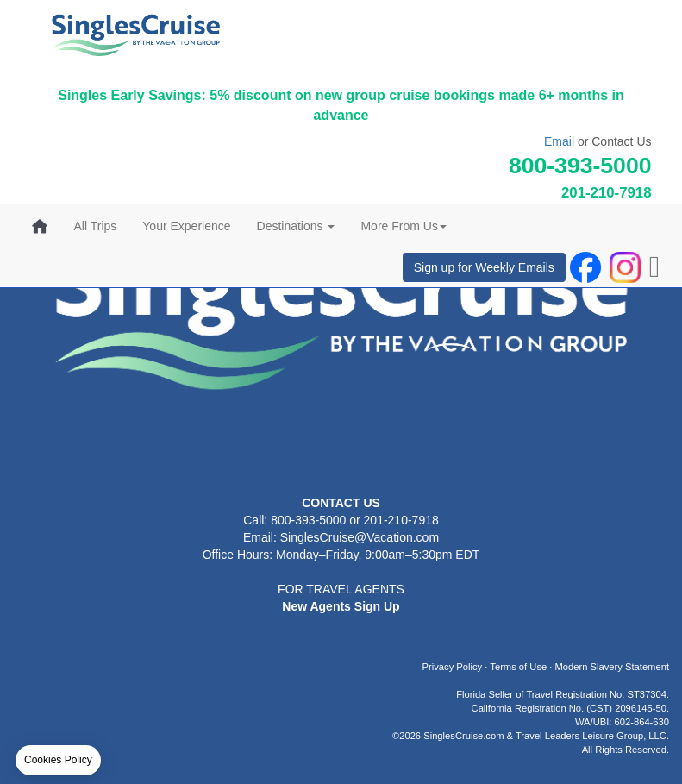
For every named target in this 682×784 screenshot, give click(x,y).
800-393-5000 (580, 166)
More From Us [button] (403, 226)
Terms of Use (518, 667)
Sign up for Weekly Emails (484, 267)
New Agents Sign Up (341, 606)
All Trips (96, 226)
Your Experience (186, 226)
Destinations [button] (296, 226)
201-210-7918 (607, 193)
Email (559, 141)
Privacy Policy (453, 667)
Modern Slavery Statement (612, 667)
